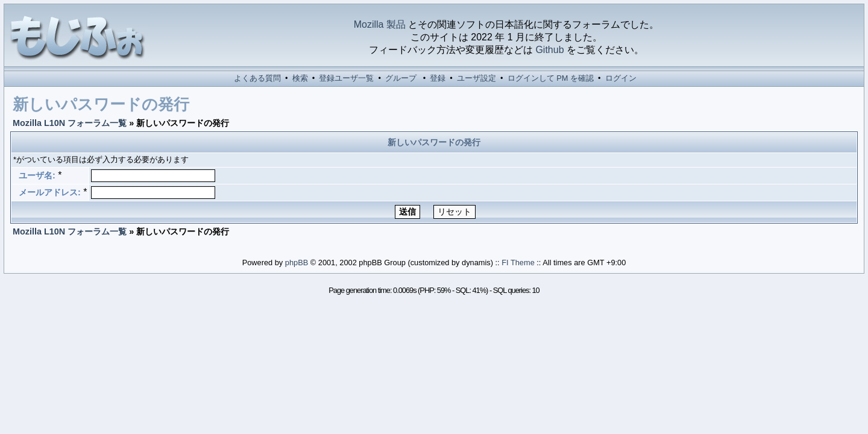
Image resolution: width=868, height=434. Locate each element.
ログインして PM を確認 (551, 78)
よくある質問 (257, 78)
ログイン (621, 78)
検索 (300, 78)
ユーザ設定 (476, 78)
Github (549, 50)
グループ (401, 78)
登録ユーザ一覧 (346, 78)
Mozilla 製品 (380, 24)
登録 (438, 78)
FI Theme (518, 263)
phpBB (297, 263)
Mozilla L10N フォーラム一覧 (70, 123)
